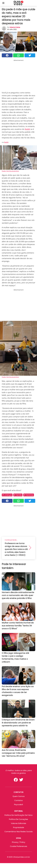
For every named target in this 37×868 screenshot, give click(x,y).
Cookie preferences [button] (19, 846)
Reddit (27, 129)
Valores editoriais (19, 823)
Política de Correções (18, 819)
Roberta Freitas (15, 27)
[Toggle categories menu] (3, 3)
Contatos (18, 800)
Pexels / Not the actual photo (10, 171)
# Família (18, 495)
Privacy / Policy (19, 842)
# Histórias (29, 495)
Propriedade (19, 827)
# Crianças (7, 495)
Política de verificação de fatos (19, 815)
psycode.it (19, 805)
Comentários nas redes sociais (19, 832)
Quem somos (19, 796)
